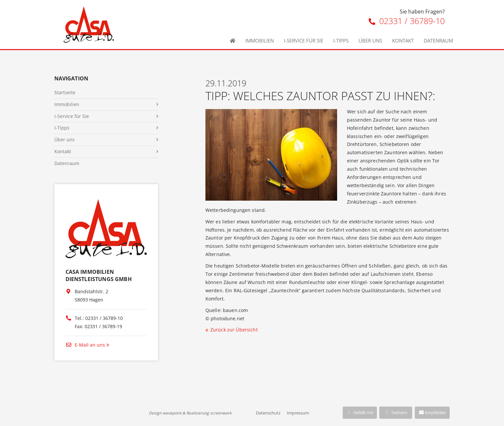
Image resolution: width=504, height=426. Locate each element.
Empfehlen (432, 412)
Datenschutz (268, 413)
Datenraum (438, 41)
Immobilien (260, 41)
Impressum (298, 413)
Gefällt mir (360, 412)
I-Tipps (341, 41)
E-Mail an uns (85, 345)
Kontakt (403, 41)
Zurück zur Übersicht (234, 330)
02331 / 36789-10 (407, 21)
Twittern (396, 412)
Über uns (370, 41)
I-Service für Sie (304, 41)
